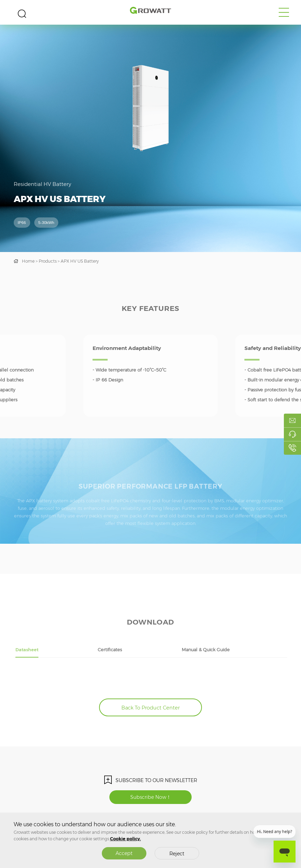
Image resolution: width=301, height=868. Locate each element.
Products (48, 261)
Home (28, 261)
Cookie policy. (125, 839)
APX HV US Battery (80, 261)
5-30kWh (46, 222)
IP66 (22, 222)
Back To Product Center (150, 708)
